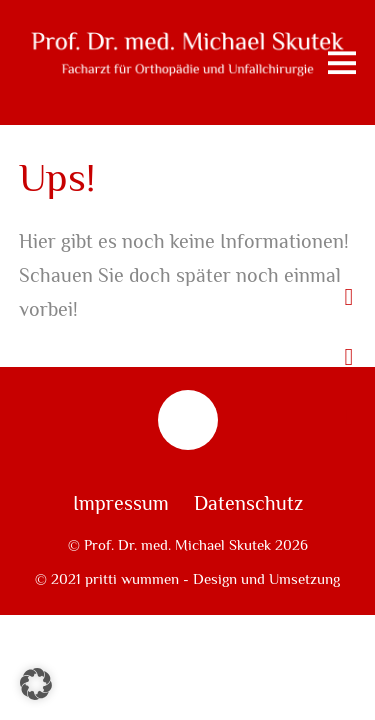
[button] (36, 684)
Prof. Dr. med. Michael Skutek (177, 545)
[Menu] (342, 63)
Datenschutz (248, 504)
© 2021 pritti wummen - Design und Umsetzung (187, 579)
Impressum (121, 504)
